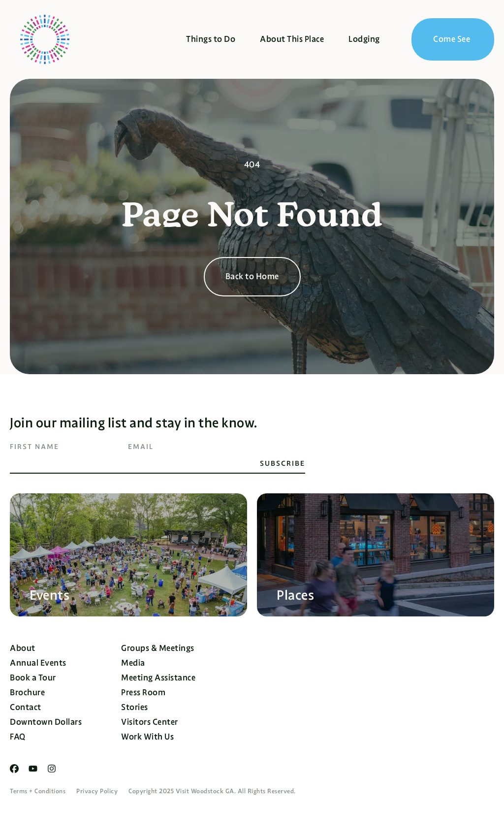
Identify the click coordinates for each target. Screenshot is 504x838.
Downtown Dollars (46, 722)
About (23, 648)
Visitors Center (150, 722)
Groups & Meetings (158, 648)
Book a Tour (33, 678)
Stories (135, 707)
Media (133, 663)
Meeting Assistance (158, 678)
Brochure (27, 693)
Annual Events (38, 663)
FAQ (18, 737)
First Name (34, 447)
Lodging (364, 39)
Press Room (143, 693)
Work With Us (147, 737)
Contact (26, 707)
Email (141, 447)
